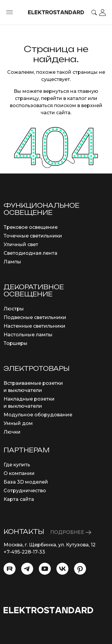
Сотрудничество (25, 491)
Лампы (12, 262)
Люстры (14, 309)
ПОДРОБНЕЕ (71, 532)
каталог (77, 98)
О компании (19, 473)
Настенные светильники (34, 326)
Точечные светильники (33, 236)
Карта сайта (19, 499)
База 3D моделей (26, 482)
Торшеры (16, 343)
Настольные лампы (28, 335)
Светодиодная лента (30, 253)
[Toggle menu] (10, 12)
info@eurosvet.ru (24, 559)
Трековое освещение (31, 227)
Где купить (17, 465)
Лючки (12, 432)
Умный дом (18, 423)
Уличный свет (21, 244)
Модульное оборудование (38, 415)
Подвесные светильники (35, 317)
